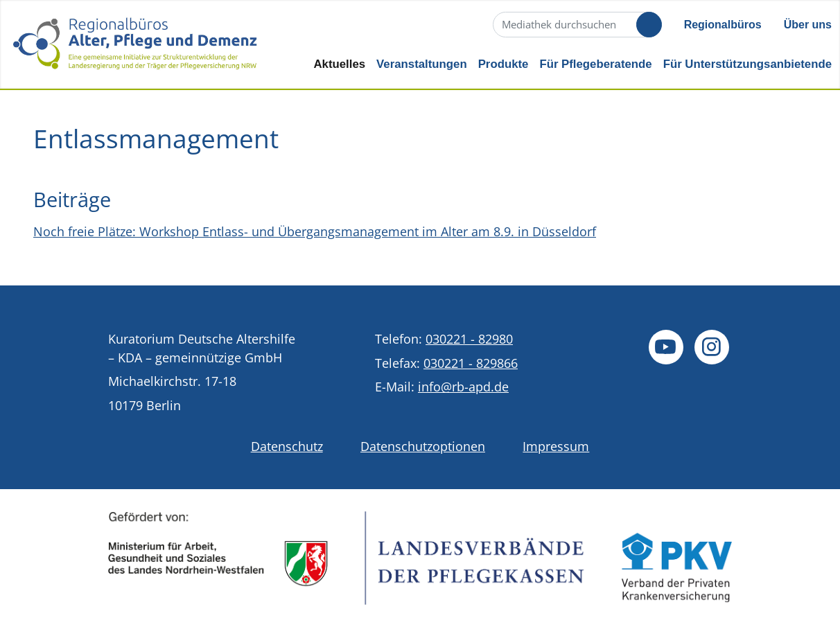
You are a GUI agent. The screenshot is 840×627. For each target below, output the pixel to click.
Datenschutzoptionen (423, 446)
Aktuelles (339, 64)
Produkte (504, 64)
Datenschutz (287, 446)
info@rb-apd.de (463, 387)
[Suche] (576, 25)
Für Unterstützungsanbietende (747, 64)
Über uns (808, 25)
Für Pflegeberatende (595, 64)
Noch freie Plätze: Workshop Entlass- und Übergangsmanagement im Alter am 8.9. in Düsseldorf (315, 231)
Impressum (556, 446)
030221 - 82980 (469, 339)
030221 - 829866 (471, 363)
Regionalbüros (723, 25)
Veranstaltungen (422, 64)
